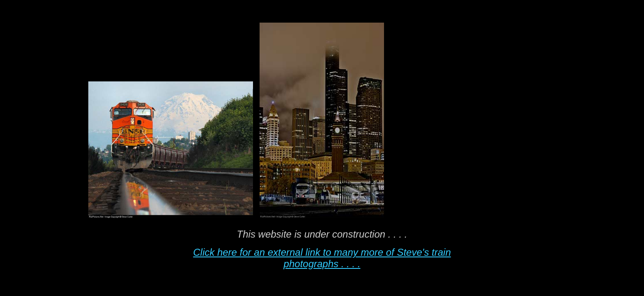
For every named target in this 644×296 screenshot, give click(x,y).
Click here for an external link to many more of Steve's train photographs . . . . (322, 258)
